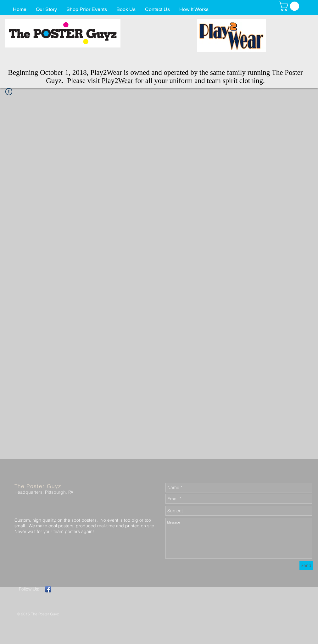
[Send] (306, 566)
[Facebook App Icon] (48, 589)
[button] (290, 6)
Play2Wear (117, 81)
